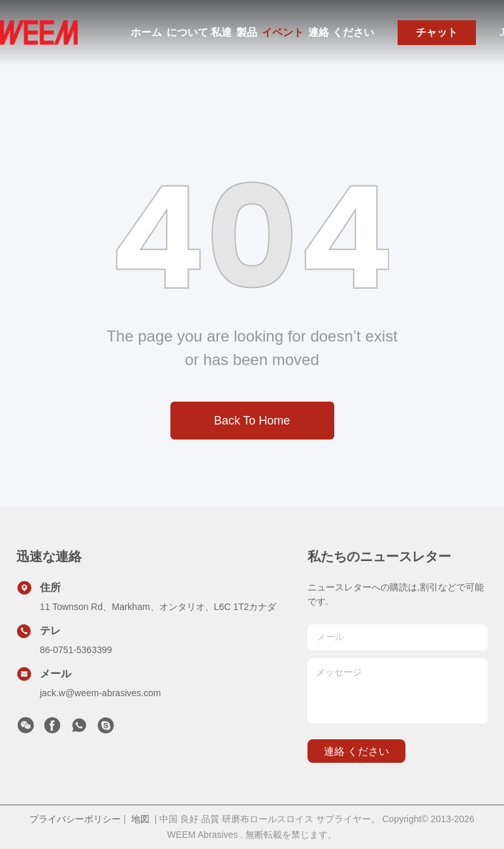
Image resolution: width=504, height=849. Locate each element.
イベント (283, 32)
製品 (247, 32)
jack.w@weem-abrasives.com (100, 693)
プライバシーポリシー (75, 819)
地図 (140, 819)
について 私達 (199, 32)
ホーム (146, 32)
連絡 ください (341, 32)
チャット (437, 32)
